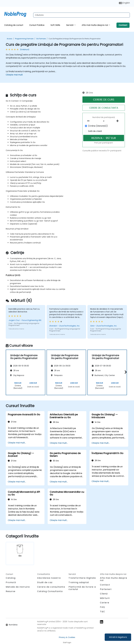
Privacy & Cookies (67, 637)
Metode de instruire (18, 587)
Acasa (9, 39)
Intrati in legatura (118, 637)
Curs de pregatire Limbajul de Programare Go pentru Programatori (75, 39)
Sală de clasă (95, 131)
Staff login (67, 642)
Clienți (104, 594)
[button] (125, 372)
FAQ (102, 607)
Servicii (70, 25)
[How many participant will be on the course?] (104, 121)
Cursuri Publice (37, 25)
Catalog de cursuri (14, 25)
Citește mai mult (14, 75)
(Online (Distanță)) (98, 126)
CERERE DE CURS (104, 100)
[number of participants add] (118, 121)
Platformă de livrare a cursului (82, 588)
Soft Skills (55, 25)
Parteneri (106, 589)
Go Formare (41, 39)
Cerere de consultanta (51, 587)
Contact (123, 25)
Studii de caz (45, 582)
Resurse (11, 591)
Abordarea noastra (49, 578)
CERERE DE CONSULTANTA (104, 108)
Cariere (105, 603)
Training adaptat (79, 582)
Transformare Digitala (82, 578)
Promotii (11, 582)
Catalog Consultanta (50, 591)
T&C (103, 612)
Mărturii (105, 598)
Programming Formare (24, 39)
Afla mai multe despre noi (95, 25)
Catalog (11, 578)
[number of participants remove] (89, 121)
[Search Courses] (82, 15)
